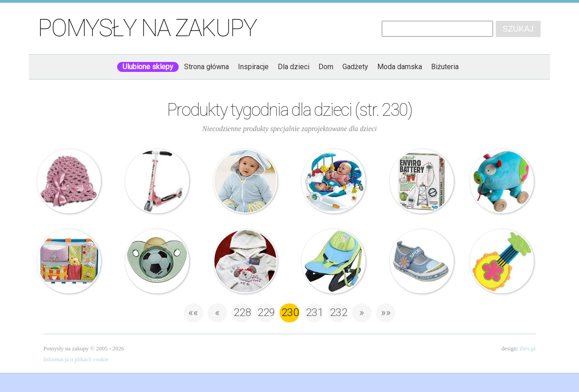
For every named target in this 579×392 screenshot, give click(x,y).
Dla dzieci (294, 67)
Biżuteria (445, 67)
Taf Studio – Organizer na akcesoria (69, 261)
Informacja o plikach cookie (76, 359)
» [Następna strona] (362, 312)
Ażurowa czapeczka (69, 181)
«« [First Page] (193, 312)
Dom (326, 67)
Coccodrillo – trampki (422, 261)
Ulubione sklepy (148, 67)
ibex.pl (528, 349)
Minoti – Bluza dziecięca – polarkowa (246, 261)
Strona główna (206, 67)
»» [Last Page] (386, 312)
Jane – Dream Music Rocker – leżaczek (334, 261)
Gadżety (355, 67)
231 (315, 312)
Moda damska (400, 67)
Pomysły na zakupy (147, 28)
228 (242, 312)
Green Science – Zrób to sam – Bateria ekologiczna (422, 181)
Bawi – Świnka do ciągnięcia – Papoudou (502, 181)
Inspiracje (253, 67)
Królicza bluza (246, 181)
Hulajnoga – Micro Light (157, 181)
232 (339, 312)
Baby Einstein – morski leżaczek (334, 181)
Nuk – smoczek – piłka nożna (157, 261)
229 (266, 312)
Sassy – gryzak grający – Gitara (502, 261)
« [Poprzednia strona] (217, 312)
